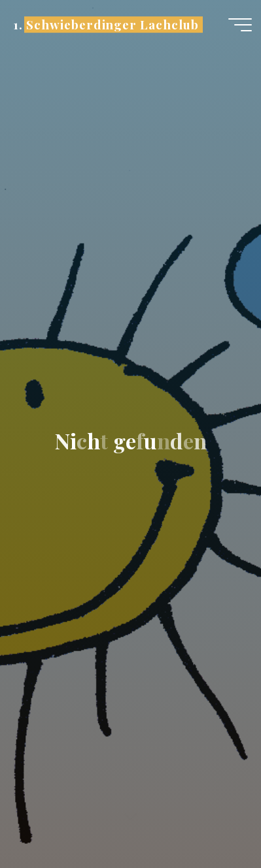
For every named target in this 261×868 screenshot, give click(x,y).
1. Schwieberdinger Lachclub (106, 24)
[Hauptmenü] (240, 25)
